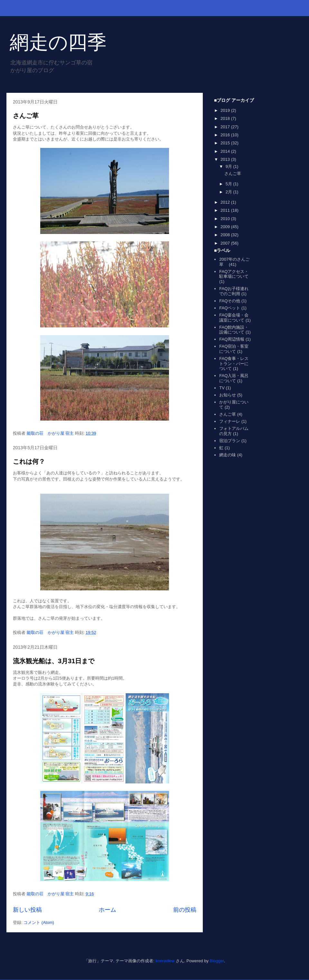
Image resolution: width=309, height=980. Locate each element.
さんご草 (26, 116)
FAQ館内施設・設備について (234, 330)
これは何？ (29, 461)
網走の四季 (58, 42)
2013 (226, 159)
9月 (229, 166)
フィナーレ (230, 421)
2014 (226, 151)
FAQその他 (230, 301)
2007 (226, 243)
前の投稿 (185, 910)
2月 (229, 192)
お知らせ (228, 395)
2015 (226, 143)
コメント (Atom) (39, 922)
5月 (229, 184)
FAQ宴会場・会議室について (234, 318)
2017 (226, 127)
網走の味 (228, 455)
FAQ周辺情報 (232, 339)
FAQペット (230, 308)
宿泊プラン (230, 441)
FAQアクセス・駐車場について (234, 274)
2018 (226, 118)
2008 (226, 235)
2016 (226, 135)
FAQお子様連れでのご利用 (234, 291)
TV (222, 388)
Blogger (217, 961)
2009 (226, 227)
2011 (226, 210)
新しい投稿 (27, 910)
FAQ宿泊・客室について (234, 349)
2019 (226, 110)
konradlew (165, 961)
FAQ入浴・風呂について (234, 378)
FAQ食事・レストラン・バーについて (234, 364)
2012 (226, 202)
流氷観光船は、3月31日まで (54, 661)
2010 (226, 219)
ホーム (108, 910)
